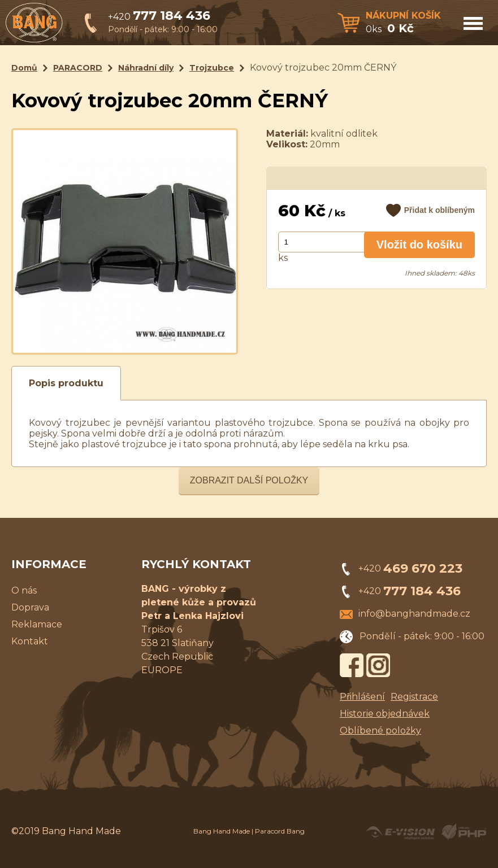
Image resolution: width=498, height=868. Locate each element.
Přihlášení (362, 697)
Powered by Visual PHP (463, 832)
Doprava (30, 607)
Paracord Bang (280, 831)
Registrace (414, 697)
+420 (159, 17)
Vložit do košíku (419, 245)
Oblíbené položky (380, 730)
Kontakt (30, 641)
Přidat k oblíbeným (439, 210)
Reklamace (37, 624)
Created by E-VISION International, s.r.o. (400, 832)
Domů (24, 68)
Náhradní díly (146, 68)
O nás (24, 590)
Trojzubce (212, 68)
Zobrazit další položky (249, 480)
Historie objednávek (385, 714)
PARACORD (78, 68)
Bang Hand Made (222, 831)
